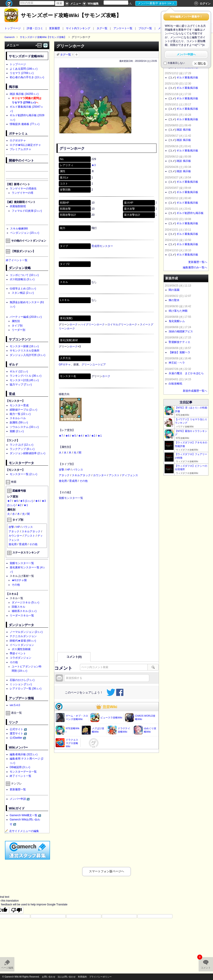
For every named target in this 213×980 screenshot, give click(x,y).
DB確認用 (20, 767)
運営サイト (16, 733)
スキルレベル (18, 418)
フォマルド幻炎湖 (27, 211)
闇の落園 (174, 290)
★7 (61, 436)
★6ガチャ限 (19, 580)
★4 (80, 436)
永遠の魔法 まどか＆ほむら (186, 373)
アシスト (114, 475)
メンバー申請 (18, 799)
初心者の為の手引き (27, 77)
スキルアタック (81, 475)
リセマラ (22, 73)
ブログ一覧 (145, 28)
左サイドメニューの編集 (22, 831)
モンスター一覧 (23, 474)
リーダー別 (18, 330)
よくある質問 (24, 69)
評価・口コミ (35, 28)
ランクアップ (22, 449)
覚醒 (17, 431)
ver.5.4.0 (15, 705)
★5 (74, 436)
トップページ (13, 28)
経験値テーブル (23, 410)
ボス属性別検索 (21, 649)
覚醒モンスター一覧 (71, 498)
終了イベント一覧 (17, 260)
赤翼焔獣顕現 (18, 206)
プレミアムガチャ (20, 149)
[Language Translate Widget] (120, 3)
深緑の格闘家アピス (181, 331)
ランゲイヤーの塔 (23, 193)
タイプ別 (17, 326)
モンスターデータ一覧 (23, 772)
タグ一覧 (102, 28)
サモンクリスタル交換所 (25, 351)
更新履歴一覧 (18, 789)
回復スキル (18, 607)
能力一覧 (20, 414)
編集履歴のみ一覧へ (195, 267)
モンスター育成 (19, 405)
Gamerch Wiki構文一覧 (24, 815)
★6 (67, 436)
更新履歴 (54, 28)
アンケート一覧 (123, 28)
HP (68, 470)
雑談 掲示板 (24, 94)
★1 (100, 436)
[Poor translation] (16, 910)
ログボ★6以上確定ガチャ (25, 145)
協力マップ (21, 384)
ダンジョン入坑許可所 (27, 355)
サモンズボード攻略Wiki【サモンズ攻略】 (71, 15)
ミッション (21, 684)
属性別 (16, 321)
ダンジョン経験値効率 (27, 453)
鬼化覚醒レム (177, 321)
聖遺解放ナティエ (179, 342)
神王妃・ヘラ (177, 363)
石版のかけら (22, 680)
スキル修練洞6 (19, 229)
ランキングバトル (26, 376)
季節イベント (18, 653)
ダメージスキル (25, 602)
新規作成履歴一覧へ (195, 391)
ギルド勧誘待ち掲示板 (190, 213)
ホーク (74, 324)
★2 (93, 436)
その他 (84, 481)
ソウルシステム (24, 427)
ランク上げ (22, 445)
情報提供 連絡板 (25, 124)
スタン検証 (23, 293)
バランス (78, 470)
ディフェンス (130, 475)
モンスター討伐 (24, 380)
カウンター (100, 475)
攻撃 (61, 470)
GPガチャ (65, 364)
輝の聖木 (174, 300)
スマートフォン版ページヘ (106, 871)
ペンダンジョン (25, 233)
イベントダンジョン (22, 645)
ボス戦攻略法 (22, 279)
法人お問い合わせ (67, 977)
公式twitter (16, 738)
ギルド (19, 371)
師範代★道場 (23, 641)
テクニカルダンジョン (23, 636)
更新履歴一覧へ (198, 262)
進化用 (63, 481)
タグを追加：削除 (77, 55)
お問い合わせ (49, 977)
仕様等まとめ (23, 289)
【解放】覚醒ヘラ (179, 352)
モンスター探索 (24, 346)
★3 (94, 165)
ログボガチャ (18, 140)
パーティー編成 (26, 317)
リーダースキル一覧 (22, 616)
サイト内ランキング (78, 28)
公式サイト (16, 729)
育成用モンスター (102, 246)
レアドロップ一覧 (26, 689)
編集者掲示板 (24, 754)
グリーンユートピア (94, 364)
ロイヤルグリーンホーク (122, 324)
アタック (64, 475)
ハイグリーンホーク (93, 324)
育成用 (73, 481)
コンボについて (24, 275)
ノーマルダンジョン (26, 632)
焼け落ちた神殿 (178, 311)
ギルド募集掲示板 (187, 78)
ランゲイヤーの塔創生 (23, 189)
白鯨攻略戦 (175, 384)
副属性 (19, 422)
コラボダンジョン (20, 658)
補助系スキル (24, 611)
